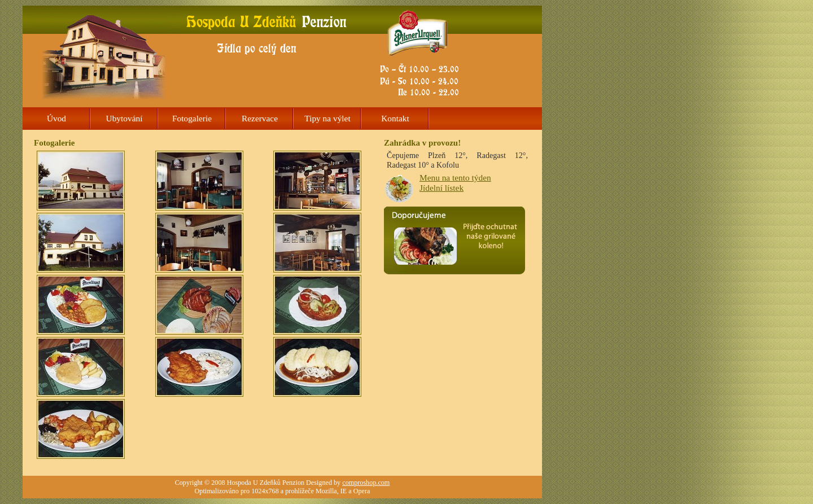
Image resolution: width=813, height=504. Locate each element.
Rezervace (260, 118)
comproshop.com (366, 483)
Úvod (56, 118)
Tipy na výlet (327, 118)
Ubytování (124, 118)
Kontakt (395, 118)
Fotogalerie (192, 118)
